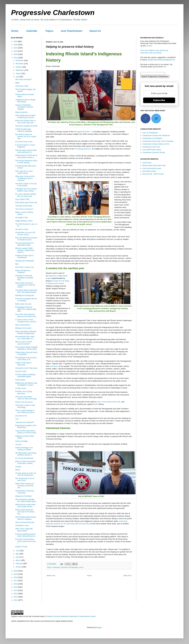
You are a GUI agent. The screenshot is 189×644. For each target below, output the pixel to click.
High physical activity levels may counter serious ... (25, 506)
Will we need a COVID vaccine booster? (24, 343)
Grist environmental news (152, 168)
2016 (16, 584)
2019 (16, 574)
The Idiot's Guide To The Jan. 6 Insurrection (26, 185)
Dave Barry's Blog (149, 171)
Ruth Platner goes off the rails (26, 203)
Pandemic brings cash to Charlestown (24, 257)
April (18, 557)
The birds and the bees (24, 206)
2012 (16, 597)
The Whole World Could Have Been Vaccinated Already (26, 291)
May (18, 554)
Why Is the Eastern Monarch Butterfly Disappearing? (26, 332)
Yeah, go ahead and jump (25, 522)
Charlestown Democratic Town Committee (158, 141)
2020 (16, 571)
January (19, 567)
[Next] (126, 84)
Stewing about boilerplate (25, 261)
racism (81, 567)
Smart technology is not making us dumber (24, 449)
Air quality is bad (21, 218)
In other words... (21, 388)
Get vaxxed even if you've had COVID (25, 479)
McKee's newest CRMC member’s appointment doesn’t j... (25, 250)
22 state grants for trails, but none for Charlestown (26, 474)
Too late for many (22, 229)
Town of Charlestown (150, 133)
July (17, 77)
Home (15, 31)
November (20, 64)
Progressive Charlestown (53, 13)
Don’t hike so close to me (25, 267)
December (20, 60)
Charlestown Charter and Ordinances (156, 136)
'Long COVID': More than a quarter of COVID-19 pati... (26, 432)
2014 (16, 590)
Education (65, 567)
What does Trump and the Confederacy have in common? (25, 178)
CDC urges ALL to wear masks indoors (24, 172)
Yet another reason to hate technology (25, 406)
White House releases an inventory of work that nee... (25, 486)
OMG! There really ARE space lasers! (24, 530)
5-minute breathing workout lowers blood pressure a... (26, 535)
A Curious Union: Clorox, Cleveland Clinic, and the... (26, 321)
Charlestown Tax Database (152, 138)
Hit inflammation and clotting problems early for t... (26, 454)
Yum (17, 419)
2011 (16, 600)
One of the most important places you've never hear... (26, 315)
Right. (17, 83)
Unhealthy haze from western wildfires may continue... (26, 190)
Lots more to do (21, 416)
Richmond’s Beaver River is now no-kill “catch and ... (26, 122)
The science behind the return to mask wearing (26, 162)
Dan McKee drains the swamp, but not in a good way (26, 136)
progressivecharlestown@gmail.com (162, 60)
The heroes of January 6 (24, 209)
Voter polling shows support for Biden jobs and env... (26, 116)
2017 (16, 581)
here (165, 67)
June (18, 551)
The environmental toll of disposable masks (24, 244)
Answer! (18, 467)
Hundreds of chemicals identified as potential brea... (24, 278)
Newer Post (51, 576)
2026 (16, 41)
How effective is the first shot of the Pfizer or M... (26, 359)
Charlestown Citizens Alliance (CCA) (156, 144)
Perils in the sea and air (24, 402)
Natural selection (21, 112)
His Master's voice (22, 526)
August (19, 74)
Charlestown (56, 567)
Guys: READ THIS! (22, 199)
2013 (16, 594)
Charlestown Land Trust (151, 147)
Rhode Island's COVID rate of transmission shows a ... (26, 156)
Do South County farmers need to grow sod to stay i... (25, 541)
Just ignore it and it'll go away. (26, 368)
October (19, 67)
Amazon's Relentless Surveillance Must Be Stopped (24, 107)
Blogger (99, 627)
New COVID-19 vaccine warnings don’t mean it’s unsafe (25, 285)
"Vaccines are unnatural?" (25, 422)
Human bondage (21, 441)
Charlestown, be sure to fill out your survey (25, 233)
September (20, 70)
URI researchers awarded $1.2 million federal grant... (26, 500)
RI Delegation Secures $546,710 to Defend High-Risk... (26, 309)
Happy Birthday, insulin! (24, 221)
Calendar (32, 31)
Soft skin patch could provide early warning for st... (26, 151)
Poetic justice (20, 380)
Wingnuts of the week (23, 328)
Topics (49, 31)
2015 (16, 587)
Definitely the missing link (25, 296)
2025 (16, 45)
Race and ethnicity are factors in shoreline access (26, 239)
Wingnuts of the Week (23, 496)
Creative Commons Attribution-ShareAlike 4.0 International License (71, 616)
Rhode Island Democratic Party (154, 166)
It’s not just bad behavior (24, 458)
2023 (16, 51)
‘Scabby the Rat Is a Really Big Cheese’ (25, 101)
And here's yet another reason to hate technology (26, 398)
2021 (16, 58)
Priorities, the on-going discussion (24, 392)
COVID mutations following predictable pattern (25, 376)
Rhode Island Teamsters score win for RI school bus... (25, 512)
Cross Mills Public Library (152, 150)
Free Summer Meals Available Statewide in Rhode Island (26, 348)
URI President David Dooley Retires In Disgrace (26, 518)
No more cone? (21, 371)
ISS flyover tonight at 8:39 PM (26, 126)
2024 (16, 48)
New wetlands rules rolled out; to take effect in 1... (25, 338)
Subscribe (159, 100)
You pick (18, 445)
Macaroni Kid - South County (153, 174)
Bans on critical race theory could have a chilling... (25, 462)
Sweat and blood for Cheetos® (23, 272)
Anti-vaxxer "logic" (22, 86)
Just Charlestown (71, 31)
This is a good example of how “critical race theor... (25, 411)
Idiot (17, 264)
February (19, 564)
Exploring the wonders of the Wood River (26, 426)
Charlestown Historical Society (154, 152)
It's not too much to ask (24, 142)
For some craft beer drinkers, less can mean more (26, 195)
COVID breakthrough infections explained (24, 130)
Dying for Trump (21, 547)
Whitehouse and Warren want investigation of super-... (26, 384)
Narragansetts (74, 567)
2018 (16, 577)
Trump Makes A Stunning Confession (25, 492)
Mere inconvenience (23, 325)
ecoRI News (147, 163)
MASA (18, 470)
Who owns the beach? (24, 79)
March (18, 560)
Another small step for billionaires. (23, 364)
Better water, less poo (23, 304)
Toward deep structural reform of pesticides (26, 353)
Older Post (127, 576)
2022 (16, 54)
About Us (95, 31)
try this (149, 46)
